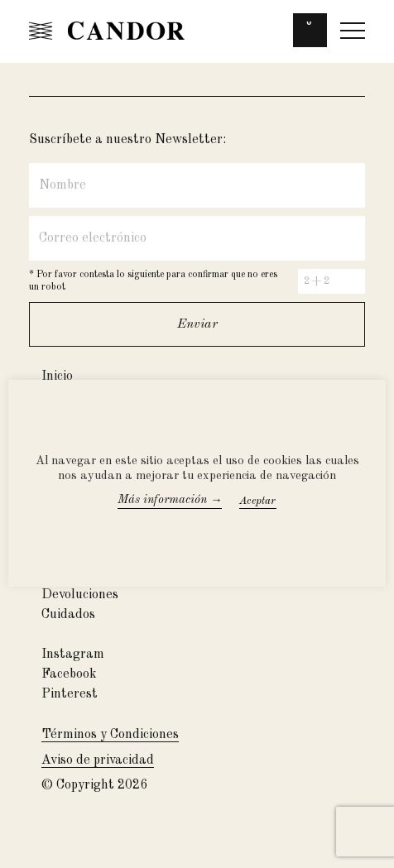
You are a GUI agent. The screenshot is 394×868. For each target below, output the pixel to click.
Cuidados (68, 615)
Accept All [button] (276, 501)
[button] (310, 34)
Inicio (57, 376)
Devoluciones (80, 595)
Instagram (73, 655)
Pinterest (70, 694)
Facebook (69, 674)
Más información (170, 501)
